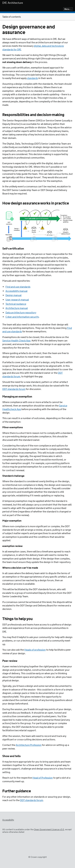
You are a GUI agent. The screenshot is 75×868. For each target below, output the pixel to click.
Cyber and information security (22, 317)
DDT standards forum (32, 800)
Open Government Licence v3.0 (49, 830)
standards (32, 78)
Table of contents (37, 17)
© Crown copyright (37, 857)
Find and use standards (18, 287)
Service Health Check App (16, 341)
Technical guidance (16, 304)
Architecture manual (17, 308)
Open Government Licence (6, 825)
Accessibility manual (16, 291)
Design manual (13, 295)
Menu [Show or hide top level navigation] (67, 9)
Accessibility (8, 820)
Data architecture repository (21, 313)
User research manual (17, 300)
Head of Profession (43, 778)
